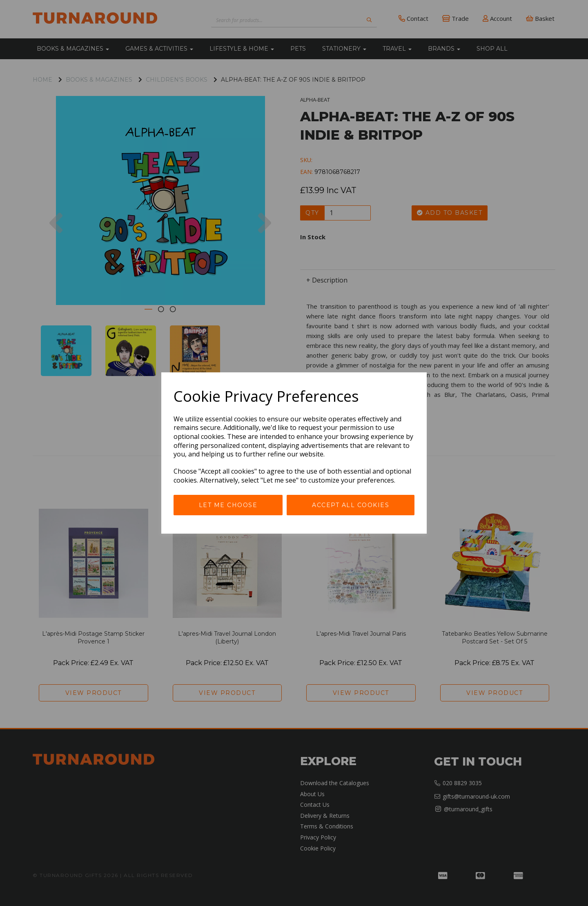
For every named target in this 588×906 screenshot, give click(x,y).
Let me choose (228, 505)
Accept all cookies (351, 505)
